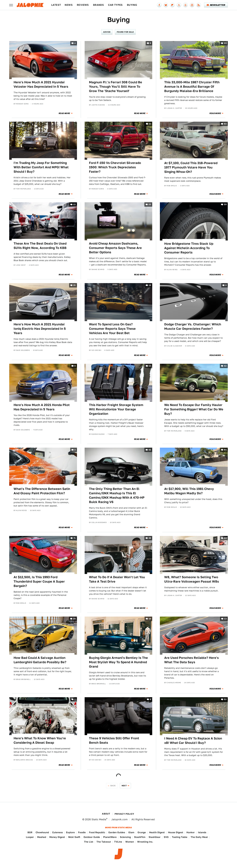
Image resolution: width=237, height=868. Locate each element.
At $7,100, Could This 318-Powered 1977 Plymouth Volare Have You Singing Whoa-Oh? (191, 167)
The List (89, 842)
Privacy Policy (124, 814)
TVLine (118, 842)
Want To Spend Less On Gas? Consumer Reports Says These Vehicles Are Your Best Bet (112, 329)
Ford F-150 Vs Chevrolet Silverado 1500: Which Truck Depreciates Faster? (115, 167)
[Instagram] (192, 5)
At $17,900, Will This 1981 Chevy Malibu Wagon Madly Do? (189, 491)
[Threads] (185, 5)
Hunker (191, 832)
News (69, 5)
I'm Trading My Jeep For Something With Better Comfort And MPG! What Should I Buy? (41, 167)
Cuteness (57, 832)
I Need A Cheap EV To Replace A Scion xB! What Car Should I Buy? (193, 741)
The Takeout (104, 842)
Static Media (99, 819)
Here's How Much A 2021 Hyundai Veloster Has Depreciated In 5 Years (41, 84)
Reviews (83, 5)
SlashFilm (140, 837)
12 (150, 366)
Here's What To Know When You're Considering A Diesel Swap (40, 740)
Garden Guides (117, 832)
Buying (132, 5)
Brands (98, 5)
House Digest (176, 832)
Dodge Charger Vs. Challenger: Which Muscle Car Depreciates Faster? (193, 326)
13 (74, 205)
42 (225, 366)
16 (150, 619)
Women (130, 842)
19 (150, 285)
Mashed (42, 837)
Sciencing (125, 837)
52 (225, 699)
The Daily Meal (199, 837)
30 (225, 205)
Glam (131, 832)
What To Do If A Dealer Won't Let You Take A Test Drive (117, 579)
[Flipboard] (172, 5)
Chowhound (42, 832)
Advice (107, 32)
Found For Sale (125, 32)
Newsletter (216, 5)
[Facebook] (159, 5)
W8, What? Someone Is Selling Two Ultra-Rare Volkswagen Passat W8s (192, 579)
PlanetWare (110, 837)
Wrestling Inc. (145, 842)
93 (225, 124)
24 (225, 538)
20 (225, 43)
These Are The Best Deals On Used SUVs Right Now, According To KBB (40, 246)
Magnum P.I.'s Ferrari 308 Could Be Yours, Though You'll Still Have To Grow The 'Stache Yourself (116, 87)
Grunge (142, 832)
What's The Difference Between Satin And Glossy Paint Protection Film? (42, 491)
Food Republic (97, 832)
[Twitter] (179, 5)
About (106, 814)
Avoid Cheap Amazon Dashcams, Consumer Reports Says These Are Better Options (115, 248)
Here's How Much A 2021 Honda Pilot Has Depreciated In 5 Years (42, 407)
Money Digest (57, 837)
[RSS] (199, 5)
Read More (64, 113)
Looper (30, 837)
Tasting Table (180, 837)
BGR (30, 832)
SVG (166, 837)
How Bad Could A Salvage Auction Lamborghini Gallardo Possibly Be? (40, 660)
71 (75, 538)
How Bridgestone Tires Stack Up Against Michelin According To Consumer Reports (189, 248)
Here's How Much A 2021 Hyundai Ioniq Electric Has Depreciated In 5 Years (40, 329)
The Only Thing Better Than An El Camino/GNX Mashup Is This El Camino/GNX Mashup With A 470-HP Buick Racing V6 (117, 495)
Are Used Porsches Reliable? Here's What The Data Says (191, 660)
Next (124, 786)
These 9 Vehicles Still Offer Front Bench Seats (114, 740)
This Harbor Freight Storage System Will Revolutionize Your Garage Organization (116, 409)
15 (74, 285)
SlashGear (155, 837)
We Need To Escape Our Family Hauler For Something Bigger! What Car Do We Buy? (194, 409)
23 (150, 205)
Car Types (115, 5)
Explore (70, 832)
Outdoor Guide (92, 837)
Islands (202, 832)
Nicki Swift (74, 837)
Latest (56, 5)
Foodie (82, 832)
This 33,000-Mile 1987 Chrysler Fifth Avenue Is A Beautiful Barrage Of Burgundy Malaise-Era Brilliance (192, 87)
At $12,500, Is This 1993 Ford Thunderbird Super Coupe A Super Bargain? (39, 581)
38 (150, 538)
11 (150, 124)
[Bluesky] (166, 5)
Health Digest (157, 832)
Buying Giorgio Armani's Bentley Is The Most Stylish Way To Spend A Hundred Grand (118, 662)
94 (225, 450)
